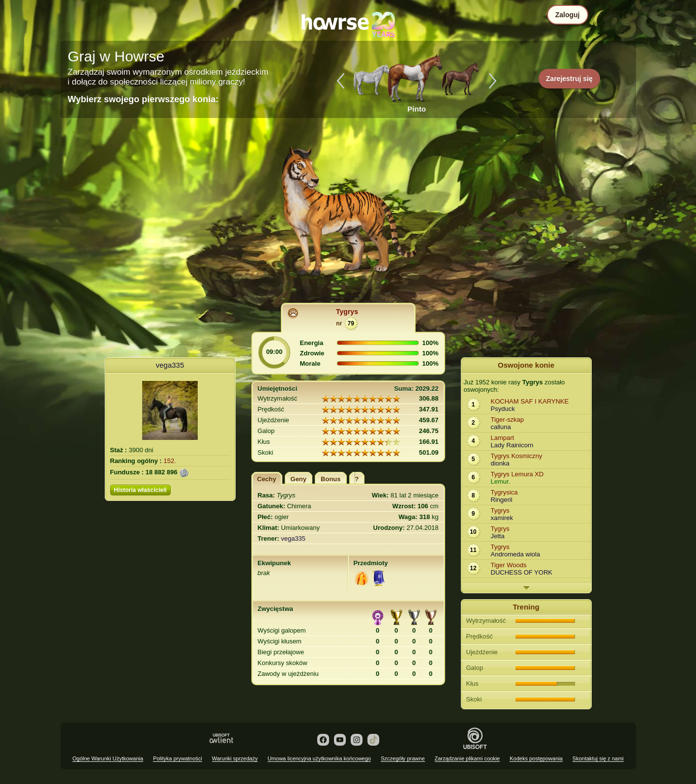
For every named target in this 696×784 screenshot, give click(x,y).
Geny (299, 479)
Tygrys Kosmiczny (517, 456)
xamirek (502, 518)
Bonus (331, 479)
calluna (501, 427)
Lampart (503, 438)
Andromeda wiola (515, 554)
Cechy (267, 479)
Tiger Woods (509, 565)
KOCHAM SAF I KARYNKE (530, 401)
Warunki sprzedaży (235, 758)
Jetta (498, 536)
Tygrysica (504, 492)
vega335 (170, 365)
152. (170, 461)
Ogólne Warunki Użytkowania (108, 758)
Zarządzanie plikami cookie (468, 758)
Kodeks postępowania (536, 758)
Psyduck (503, 409)
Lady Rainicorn (512, 445)
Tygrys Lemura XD (517, 474)
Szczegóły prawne (403, 758)
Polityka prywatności (178, 758)
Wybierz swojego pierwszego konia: (143, 99)
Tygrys (347, 312)
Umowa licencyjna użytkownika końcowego (319, 758)
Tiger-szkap (507, 420)
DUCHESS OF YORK (522, 572)
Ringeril (502, 500)
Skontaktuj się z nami (598, 758)
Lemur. (501, 481)
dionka (500, 463)
